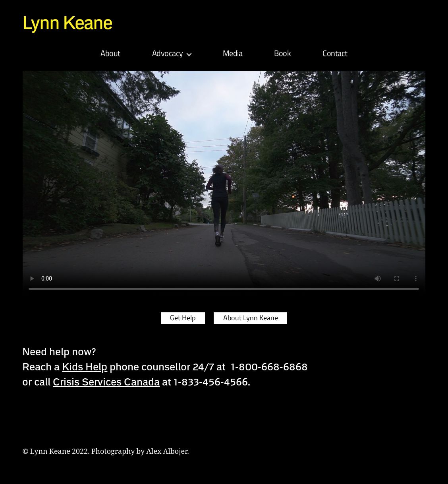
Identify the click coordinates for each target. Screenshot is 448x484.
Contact (335, 55)
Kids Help (85, 367)
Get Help (182, 319)
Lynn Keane (69, 22)
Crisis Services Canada (106, 382)
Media (233, 55)
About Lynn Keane (251, 319)
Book (282, 55)
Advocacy (168, 55)
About (110, 55)
